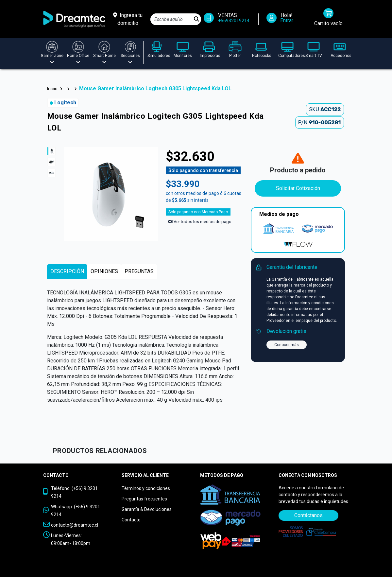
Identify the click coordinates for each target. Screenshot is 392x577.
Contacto (131, 520)
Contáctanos (308, 515)
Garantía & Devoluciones (147, 509)
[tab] (67, 271)
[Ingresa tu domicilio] (128, 19)
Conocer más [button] (287, 345)
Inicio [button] (52, 89)
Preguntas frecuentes (144, 499)
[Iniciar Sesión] (282, 19)
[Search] (171, 19)
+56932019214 (234, 21)
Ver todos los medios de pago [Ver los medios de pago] (200, 222)
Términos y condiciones (146, 488)
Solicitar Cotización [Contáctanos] (298, 188)
